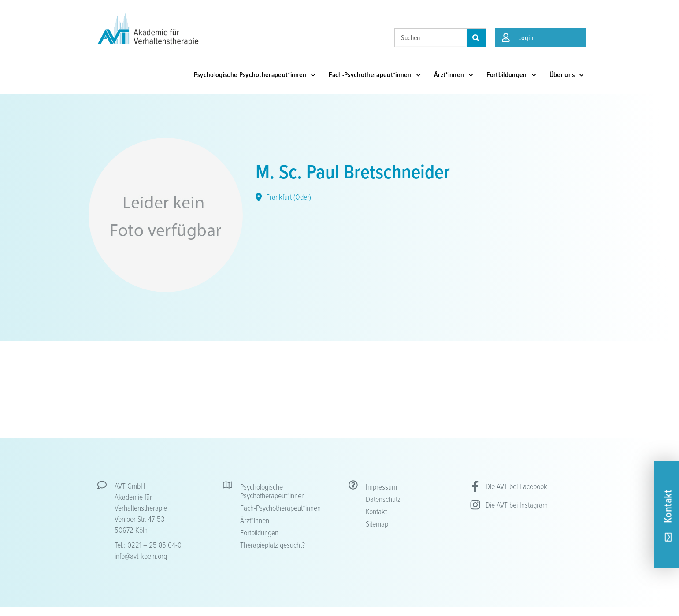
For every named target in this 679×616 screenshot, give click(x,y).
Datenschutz (383, 499)
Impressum (381, 486)
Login (526, 37)
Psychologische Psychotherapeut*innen (255, 75)
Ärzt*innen (454, 75)
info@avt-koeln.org (141, 556)
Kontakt (376, 511)
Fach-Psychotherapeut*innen (375, 75)
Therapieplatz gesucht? (273, 545)
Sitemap (377, 523)
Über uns (567, 75)
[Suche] (476, 38)
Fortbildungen (511, 75)
